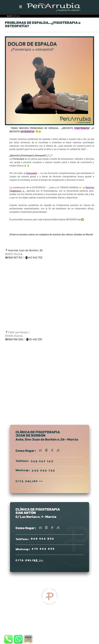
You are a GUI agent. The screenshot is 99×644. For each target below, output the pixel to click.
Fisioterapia (18, 159)
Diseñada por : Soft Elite (50, 624)
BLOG (9, 16)
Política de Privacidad (50, 616)
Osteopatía (31, 173)
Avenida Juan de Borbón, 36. (25, 250)
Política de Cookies (50, 620)
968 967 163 (15, 258)
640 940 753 (35, 258)
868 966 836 (15, 339)
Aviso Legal (50, 612)
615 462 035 (35, 339)
